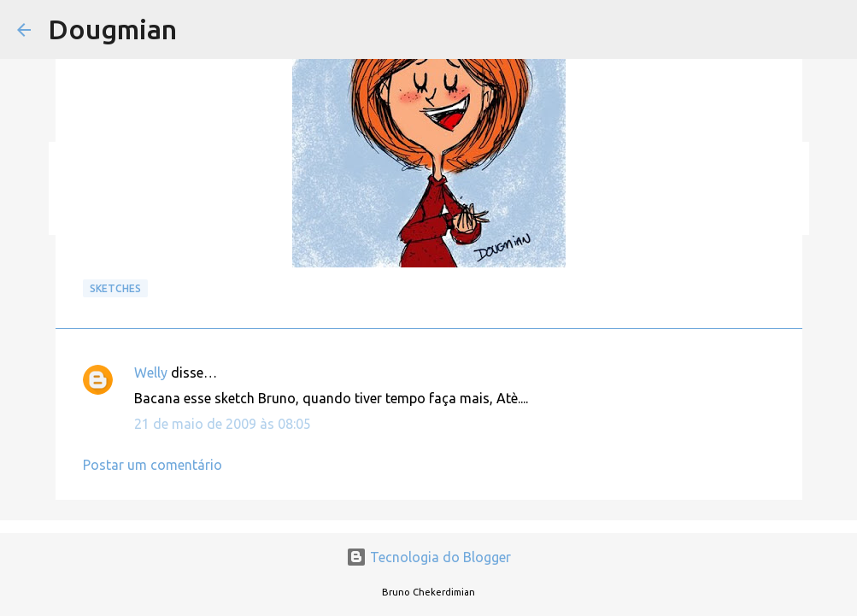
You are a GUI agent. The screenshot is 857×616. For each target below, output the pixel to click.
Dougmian (112, 29)
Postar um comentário (153, 465)
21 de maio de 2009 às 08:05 (223, 424)
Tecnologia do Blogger (428, 557)
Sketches (115, 288)
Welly (151, 373)
